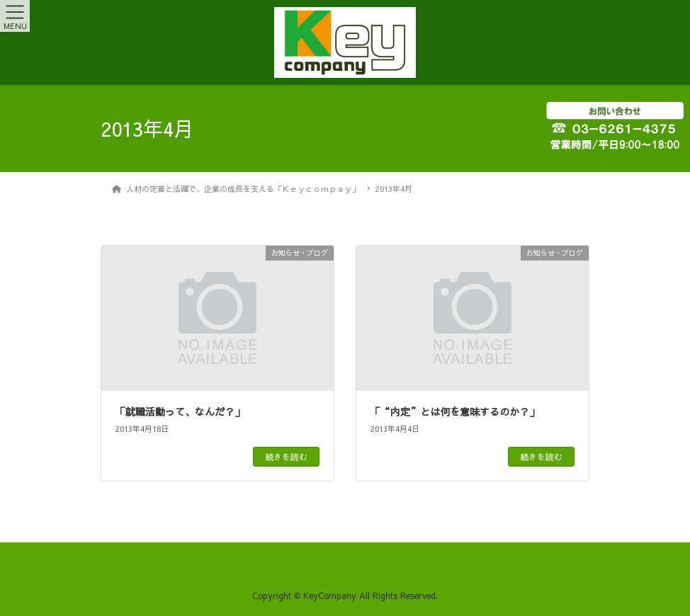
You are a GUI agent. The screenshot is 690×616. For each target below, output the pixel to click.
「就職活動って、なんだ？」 (180, 411)
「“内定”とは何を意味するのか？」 (455, 411)
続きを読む (286, 457)
